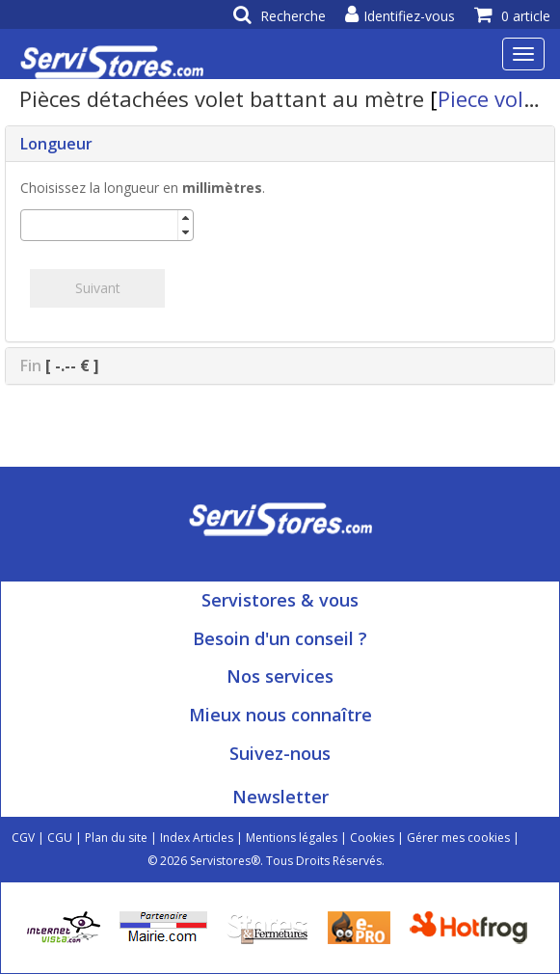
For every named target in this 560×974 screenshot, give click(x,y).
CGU (60, 838)
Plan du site (116, 838)
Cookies (372, 838)
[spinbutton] (99, 225)
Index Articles (197, 838)
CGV (23, 838)
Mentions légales (292, 838)
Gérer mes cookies (458, 838)
